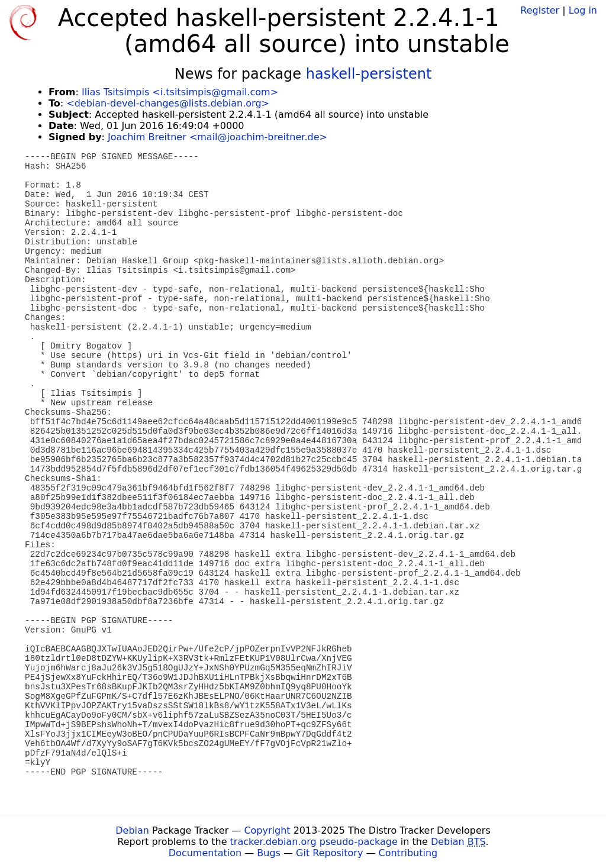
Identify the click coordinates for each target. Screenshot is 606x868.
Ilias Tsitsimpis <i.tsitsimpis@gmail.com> (180, 92)
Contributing (408, 853)
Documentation (205, 853)
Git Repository (329, 853)
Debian (132, 830)
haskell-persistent (369, 74)
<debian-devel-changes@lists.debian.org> (168, 103)
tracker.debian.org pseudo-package (314, 842)
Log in (583, 10)
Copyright (267, 830)
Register (540, 10)
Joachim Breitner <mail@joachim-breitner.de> (217, 137)
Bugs (269, 853)
